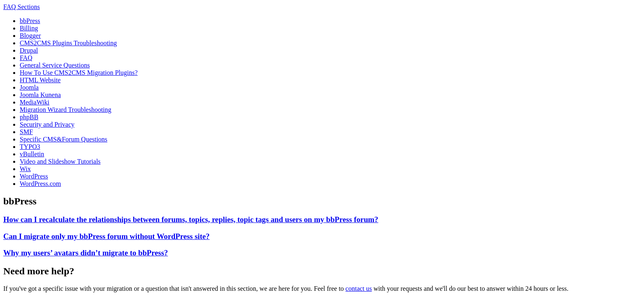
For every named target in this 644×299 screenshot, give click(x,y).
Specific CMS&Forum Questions (63, 139)
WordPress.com (40, 184)
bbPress (30, 21)
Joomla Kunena (40, 95)
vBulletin (32, 154)
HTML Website (40, 80)
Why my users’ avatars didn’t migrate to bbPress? (86, 253)
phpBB (29, 117)
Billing (29, 28)
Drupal (29, 50)
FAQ (26, 58)
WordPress (34, 176)
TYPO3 (30, 147)
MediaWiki (34, 102)
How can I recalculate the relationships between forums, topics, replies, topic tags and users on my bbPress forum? (191, 219)
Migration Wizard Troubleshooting (66, 110)
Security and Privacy (47, 124)
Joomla (29, 87)
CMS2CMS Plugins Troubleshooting (68, 43)
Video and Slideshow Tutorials (60, 161)
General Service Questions (55, 65)
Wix (25, 169)
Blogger (30, 36)
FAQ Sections (22, 7)
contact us (359, 289)
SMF (26, 132)
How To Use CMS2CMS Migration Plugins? (79, 73)
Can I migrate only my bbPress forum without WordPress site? (106, 236)
